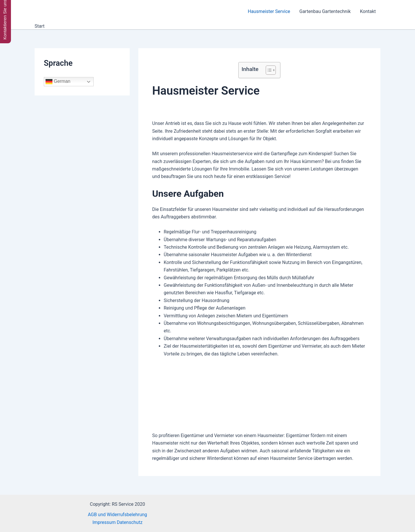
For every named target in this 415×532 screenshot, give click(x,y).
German (58, 82)
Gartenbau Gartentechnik (325, 11)
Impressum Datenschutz (118, 522)
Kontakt (368, 11)
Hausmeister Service (269, 11)
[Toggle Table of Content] (268, 70)
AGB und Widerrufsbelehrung (118, 515)
